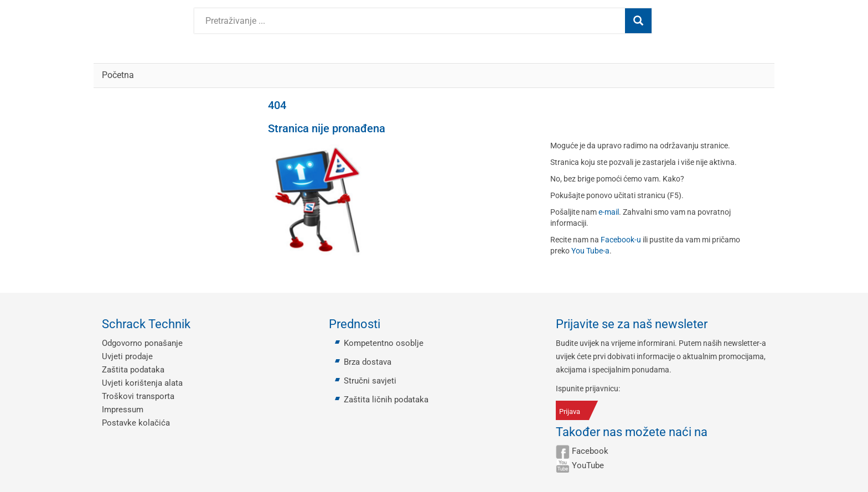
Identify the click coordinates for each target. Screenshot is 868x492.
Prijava (570, 411)
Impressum (123, 410)
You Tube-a (590, 251)
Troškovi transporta (138, 396)
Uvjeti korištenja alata (142, 383)
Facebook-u (621, 240)
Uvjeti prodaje (127, 356)
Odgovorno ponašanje (142, 343)
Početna (118, 75)
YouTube (588, 465)
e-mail (609, 212)
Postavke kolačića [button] (136, 423)
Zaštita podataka (133, 370)
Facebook (590, 451)
